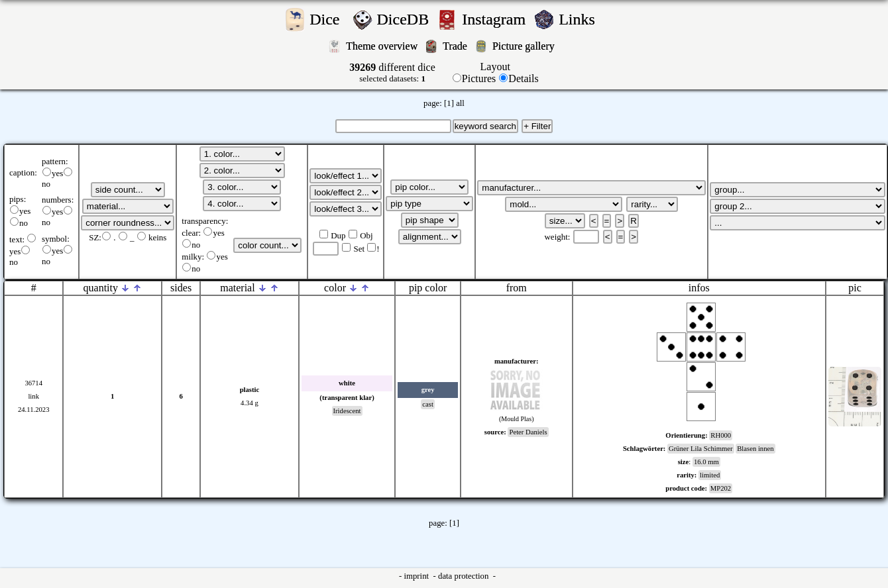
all (460, 103)
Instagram (496, 19)
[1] (449, 103)
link (33, 396)
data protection (465, 576)
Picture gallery (526, 46)
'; (128, 190)
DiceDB (405, 19)
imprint (417, 576)
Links (581, 19)
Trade (456, 46)
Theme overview (383, 46)
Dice (328, 19)
